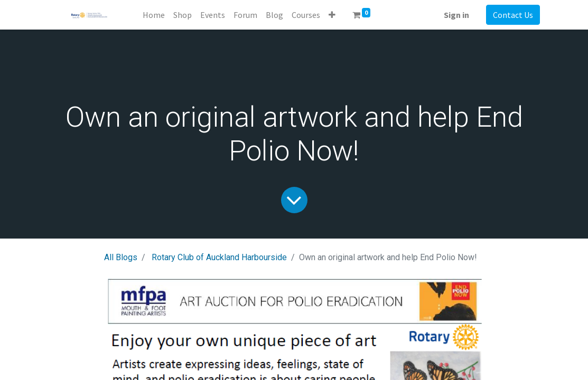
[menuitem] (154, 15)
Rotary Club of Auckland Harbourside (219, 257)
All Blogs (121, 257)
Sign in (456, 15)
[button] (332, 15)
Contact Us (513, 15)
